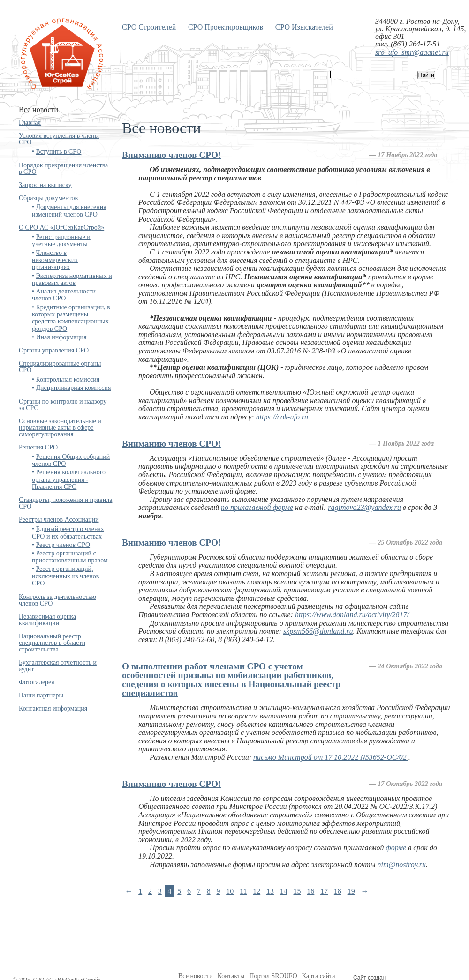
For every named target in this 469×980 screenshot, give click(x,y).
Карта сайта (319, 976)
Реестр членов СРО (63, 545)
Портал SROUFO (273, 976)
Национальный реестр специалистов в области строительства (52, 643)
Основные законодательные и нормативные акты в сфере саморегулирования (60, 428)
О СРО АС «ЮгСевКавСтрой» (61, 228)
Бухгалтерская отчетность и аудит (58, 666)
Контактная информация (53, 708)
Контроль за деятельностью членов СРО (57, 600)
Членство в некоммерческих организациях (55, 260)
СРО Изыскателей (304, 27)
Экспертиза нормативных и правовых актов (72, 279)
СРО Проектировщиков (226, 27)
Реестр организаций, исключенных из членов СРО (65, 576)
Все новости (196, 976)
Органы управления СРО (54, 350)
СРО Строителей (149, 27)
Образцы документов (48, 198)
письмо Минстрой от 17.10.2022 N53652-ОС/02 (331, 757)
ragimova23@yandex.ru (364, 507)
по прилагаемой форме (257, 507)
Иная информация (61, 337)
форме (396, 848)
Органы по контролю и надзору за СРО (63, 405)
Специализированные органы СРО (60, 367)
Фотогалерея (37, 682)
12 (257, 891)
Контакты (231, 976)
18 (338, 891)
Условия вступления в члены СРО (59, 139)
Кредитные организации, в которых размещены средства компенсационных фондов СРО (71, 318)
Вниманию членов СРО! (171, 155)
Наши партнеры (41, 695)
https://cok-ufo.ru (282, 417)
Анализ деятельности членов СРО (64, 295)
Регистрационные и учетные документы (61, 240)
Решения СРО (38, 447)
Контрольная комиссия (68, 379)
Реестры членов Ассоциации (59, 520)
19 (351, 891)
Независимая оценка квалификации (47, 620)
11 (243, 891)
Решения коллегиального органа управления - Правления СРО (69, 479)
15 (297, 891)
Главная (30, 123)
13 (270, 891)
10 (230, 891)
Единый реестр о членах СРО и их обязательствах (68, 532)
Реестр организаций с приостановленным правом (70, 557)
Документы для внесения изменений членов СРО (69, 210)
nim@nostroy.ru (402, 864)
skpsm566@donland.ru (318, 631)
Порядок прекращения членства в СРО (63, 168)
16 (310, 891)
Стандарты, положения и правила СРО (65, 503)
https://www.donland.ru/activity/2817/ (352, 615)
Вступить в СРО (58, 152)
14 (284, 891)
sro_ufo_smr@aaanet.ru (412, 52)
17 (324, 891)
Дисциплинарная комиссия (73, 388)
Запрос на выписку (45, 185)
